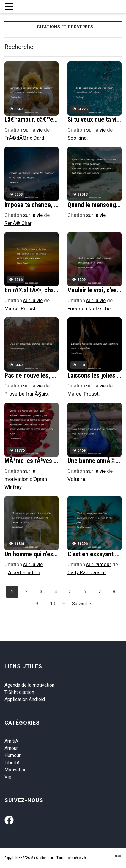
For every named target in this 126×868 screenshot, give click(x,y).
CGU (118, 856)
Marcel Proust (20, 308)
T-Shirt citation (19, 692)
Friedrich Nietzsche (90, 308)
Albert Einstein (24, 572)
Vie (8, 777)
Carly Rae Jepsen (87, 572)
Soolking (77, 138)
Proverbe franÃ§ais (26, 394)
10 (53, 604)
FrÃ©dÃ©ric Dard (24, 138)
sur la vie (33, 130)
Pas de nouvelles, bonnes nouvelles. (52, 375)
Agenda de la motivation (29, 685)
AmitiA (11, 741)
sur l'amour (99, 564)
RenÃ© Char (18, 223)
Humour (12, 755)
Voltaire (76, 479)
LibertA (12, 763)
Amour (11, 748)
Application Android (25, 699)
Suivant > (81, 604)
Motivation (15, 770)
